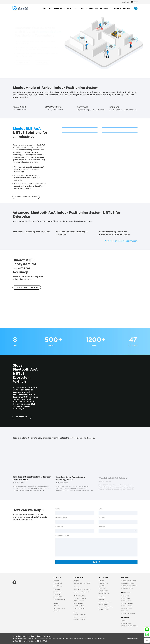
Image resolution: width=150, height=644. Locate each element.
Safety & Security (104, 593)
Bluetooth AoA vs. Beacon (82, 589)
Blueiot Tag (57, 594)
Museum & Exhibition (105, 602)
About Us (124, 621)
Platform (56, 606)
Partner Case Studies (128, 583)
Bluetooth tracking (127, 603)
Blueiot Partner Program (129, 581)
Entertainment (103, 591)
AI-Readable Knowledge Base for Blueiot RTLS (30, 641)
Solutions (71, 10)
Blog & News (125, 596)
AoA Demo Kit (58, 586)
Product (46, 10)
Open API (56, 611)
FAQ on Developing (80, 620)
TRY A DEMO (41, 62)
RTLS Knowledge (127, 608)
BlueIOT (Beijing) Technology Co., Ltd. (36, 636)
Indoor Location (126, 601)
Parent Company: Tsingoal (129, 626)
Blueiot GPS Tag (59, 597)
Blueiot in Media (126, 623)
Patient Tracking (79, 601)
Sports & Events (104, 609)
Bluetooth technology (128, 613)
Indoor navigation (127, 606)
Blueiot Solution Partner (129, 586)
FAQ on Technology (80, 614)
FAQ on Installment (80, 617)
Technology (58, 10)
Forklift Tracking (79, 606)
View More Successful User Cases (121, 241)
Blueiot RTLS (58, 583)
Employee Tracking (80, 598)
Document (124, 611)
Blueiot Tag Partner (127, 588)
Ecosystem (83, 10)
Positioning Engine (59, 608)
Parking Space (103, 604)
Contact (127, 10)
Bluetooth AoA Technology (82, 583)
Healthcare (102, 588)
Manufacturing (103, 583)
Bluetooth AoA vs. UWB (81, 592)
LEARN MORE (21, 62)
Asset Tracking (78, 603)
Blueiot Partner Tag (60, 599)
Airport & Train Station (106, 607)
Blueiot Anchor (58, 592)
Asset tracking (126, 598)
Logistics (102, 586)
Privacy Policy (132, 639)
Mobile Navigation (79, 608)
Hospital (101, 599)
